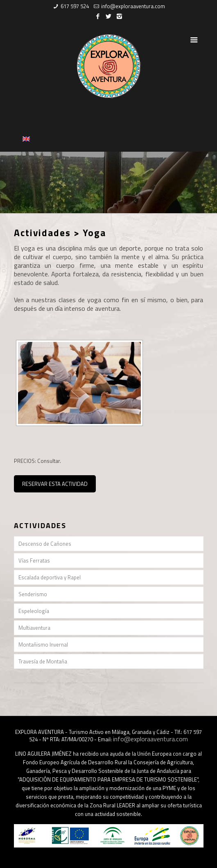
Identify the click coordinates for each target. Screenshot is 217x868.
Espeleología (34, 611)
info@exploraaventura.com (133, 6)
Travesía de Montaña (43, 661)
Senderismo (33, 594)
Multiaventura (34, 628)
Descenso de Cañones (45, 544)
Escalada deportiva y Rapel (50, 577)
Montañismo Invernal (43, 645)
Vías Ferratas (34, 560)
